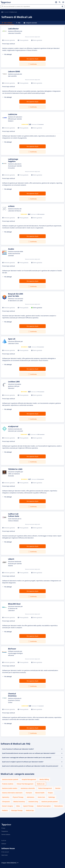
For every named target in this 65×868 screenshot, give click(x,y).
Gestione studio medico (10, 788)
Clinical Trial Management (25, 784)
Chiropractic (6, 802)
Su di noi (4, 840)
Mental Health (40, 793)
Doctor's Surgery (7, 806)
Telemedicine (58, 806)
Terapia (50, 793)
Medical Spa (30, 810)
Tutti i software (7, 23)
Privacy (3, 828)
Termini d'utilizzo (6, 834)
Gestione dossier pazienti (10, 779)
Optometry (6, 797)
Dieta (18, 806)
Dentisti (58, 788)
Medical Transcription (44, 806)
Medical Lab (41, 784)
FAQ (18, 23)
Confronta (33, 64)
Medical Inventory (19, 802)
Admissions (31, 797)
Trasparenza (5, 831)
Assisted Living (33, 802)
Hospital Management (29, 779)
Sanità (6, 12)
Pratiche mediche (8, 784)
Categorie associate (30, 23)
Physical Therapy (18, 797)
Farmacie (29, 793)
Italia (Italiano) (13, 863)
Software (4, 844)
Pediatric (5, 810)
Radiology (52, 797)
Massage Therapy (17, 810)
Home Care (41, 797)
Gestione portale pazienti (50, 802)
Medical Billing (44, 779)
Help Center (5, 855)
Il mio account (5, 852)
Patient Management (45, 788)
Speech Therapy (28, 806)
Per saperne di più (32, 59)
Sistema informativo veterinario (12, 793)
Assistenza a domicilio (28, 788)
